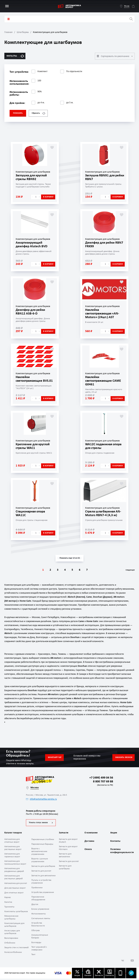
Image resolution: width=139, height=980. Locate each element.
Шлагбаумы (23, 32)
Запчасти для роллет (41, 872)
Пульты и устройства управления (41, 883)
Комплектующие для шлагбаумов (14, 926)
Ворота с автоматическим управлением (39, 853)
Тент (33, 956)
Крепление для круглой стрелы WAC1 (34, 446)
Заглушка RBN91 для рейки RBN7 (101, 177)
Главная (8, 32)
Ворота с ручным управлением (40, 862)
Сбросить (38, 113)
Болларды (36, 944)
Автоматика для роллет (16, 885)
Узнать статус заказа (38, 824)
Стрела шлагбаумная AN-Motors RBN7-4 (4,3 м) (104, 513)
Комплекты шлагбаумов (16, 913)
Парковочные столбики (43, 841)
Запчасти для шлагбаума (43, 868)
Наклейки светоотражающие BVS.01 (35, 379)
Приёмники (37, 889)
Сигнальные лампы (41, 920)
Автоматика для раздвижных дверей (14, 871)
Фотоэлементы (39, 915)
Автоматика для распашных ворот (13, 849)
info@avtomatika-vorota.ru (41, 799)
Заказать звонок (124, 757)
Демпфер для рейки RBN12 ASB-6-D (31, 312)
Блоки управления (40, 910)
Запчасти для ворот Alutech (68, 842)
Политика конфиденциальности (122, 854)
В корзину (48, 197)
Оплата (88, 853)
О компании (91, 834)
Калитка (8, 903)
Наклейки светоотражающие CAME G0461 (104, 381)
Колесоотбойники (13, 954)
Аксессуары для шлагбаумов (12, 933)
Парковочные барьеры (42, 845)
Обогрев (35, 932)
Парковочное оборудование (38, 900)
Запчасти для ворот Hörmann (68, 849)
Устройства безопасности (38, 926)
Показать (18, 113)
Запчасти (64, 834)
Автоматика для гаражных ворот (12, 857)
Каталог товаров (9, 19)
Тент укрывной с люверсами (39, 950)
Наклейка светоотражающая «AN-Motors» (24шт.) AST (103, 313)
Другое (35, 906)
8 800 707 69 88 (102, 783)
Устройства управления (43, 894)
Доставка (89, 843)
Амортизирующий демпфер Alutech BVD (32, 244)
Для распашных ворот (15, 889)
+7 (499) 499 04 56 (101, 778)
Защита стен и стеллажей (16, 949)
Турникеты (9, 908)
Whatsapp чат (55, 757)
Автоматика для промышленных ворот (15, 864)
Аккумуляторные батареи (40, 938)
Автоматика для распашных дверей (13, 879)
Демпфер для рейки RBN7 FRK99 (101, 244)
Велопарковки (11, 940)
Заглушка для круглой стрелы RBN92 (32, 177)
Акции (114, 834)
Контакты (115, 843)
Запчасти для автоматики (43, 877)
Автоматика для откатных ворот (12, 842)
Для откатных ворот (14, 894)
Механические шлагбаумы (11, 919)
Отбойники (10, 944)
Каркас (8, 899)
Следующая (128, 570)
